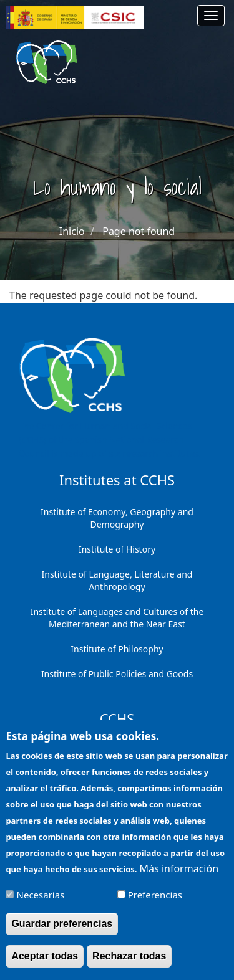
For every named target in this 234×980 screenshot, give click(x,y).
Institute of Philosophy (117, 649)
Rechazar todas (129, 965)
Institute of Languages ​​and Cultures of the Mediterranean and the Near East (117, 618)
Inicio (72, 231)
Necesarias (41, 904)
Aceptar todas (45, 965)
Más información (179, 878)
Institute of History (117, 549)
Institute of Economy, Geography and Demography (117, 518)
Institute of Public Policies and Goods (117, 674)
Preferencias (155, 904)
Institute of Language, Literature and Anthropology (117, 580)
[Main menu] (211, 16)
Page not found (139, 231)
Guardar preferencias (62, 933)
